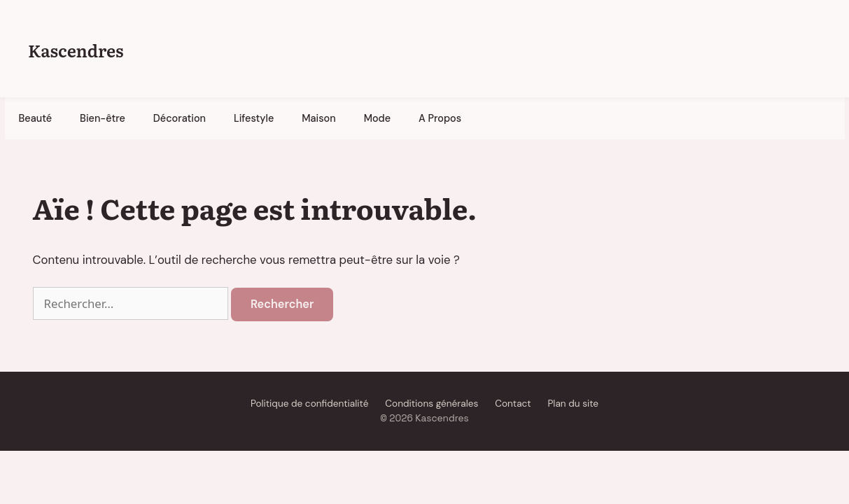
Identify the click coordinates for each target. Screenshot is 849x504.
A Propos (440, 118)
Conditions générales (431, 404)
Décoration (180, 118)
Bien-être (103, 118)
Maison (318, 118)
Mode (377, 118)
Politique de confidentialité (309, 404)
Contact (513, 404)
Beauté (36, 118)
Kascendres (76, 50)
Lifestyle (254, 118)
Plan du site (573, 404)
